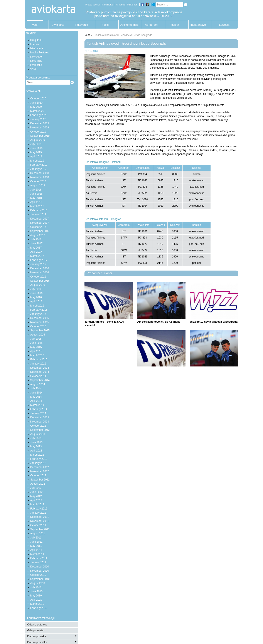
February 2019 (39, 165)
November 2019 (40, 128)
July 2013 (36, 438)
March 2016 (37, 306)
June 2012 (36, 492)
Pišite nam (132, 5)
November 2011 (40, 521)
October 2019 (38, 132)
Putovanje (82, 25)
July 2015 (36, 339)
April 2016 (36, 302)
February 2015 (39, 359)
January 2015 (38, 364)
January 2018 (38, 215)
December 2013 (40, 417)
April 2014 (36, 401)
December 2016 (40, 268)
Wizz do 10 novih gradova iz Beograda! (214, 322)
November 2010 (40, 571)
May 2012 (36, 496)
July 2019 (36, 144)
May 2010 (36, 596)
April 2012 (36, 500)
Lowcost (224, 25)
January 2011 (38, 562)
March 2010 (37, 604)
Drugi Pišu (36, 40)
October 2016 (38, 277)
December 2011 (40, 517)
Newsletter (108, 5)
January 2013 (38, 463)
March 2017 (37, 256)
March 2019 (37, 161)
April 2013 (36, 451)
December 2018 (40, 173)
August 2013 (38, 434)
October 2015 (38, 326)
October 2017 (38, 227)
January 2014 (38, 413)
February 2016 (39, 310)
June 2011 (36, 542)
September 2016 (40, 281)
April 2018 (36, 202)
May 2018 (36, 198)
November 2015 (40, 322)
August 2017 (38, 235)
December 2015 (40, 318)
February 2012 (39, 509)
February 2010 (39, 608)
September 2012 (40, 480)
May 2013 (36, 446)
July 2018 (36, 190)
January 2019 (38, 169)
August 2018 (38, 186)
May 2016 (36, 297)
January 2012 (38, 513)
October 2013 (38, 426)
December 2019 (40, 123)
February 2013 (39, 459)
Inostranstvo (198, 25)
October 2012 (38, 475)
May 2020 (36, 107)
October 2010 (38, 575)
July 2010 (36, 587)
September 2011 (40, 529)
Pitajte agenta (93, 5)
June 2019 (36, 148)
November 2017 (40, 223)
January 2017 (38, 264)
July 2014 (36, 388)
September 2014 (40, 380)
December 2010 (40, 567)
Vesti (35, 25)
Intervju (35, 44)
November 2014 (40, 372)
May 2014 (36, 397)
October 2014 (38, 376)
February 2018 (39, 210)
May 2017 (36, 248)
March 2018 (37, 206)
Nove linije (36, 61)
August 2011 (38, 533)
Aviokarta (58, 25)
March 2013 (37, 455)
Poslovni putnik (175, 26)
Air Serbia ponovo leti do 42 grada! (159, 322)
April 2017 (36, 252)
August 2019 (38, 140)
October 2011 (38, 525)
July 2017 (36, 239)
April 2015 (36, 351)
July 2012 (36, 488)
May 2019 (36, 152)
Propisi (105, 25)
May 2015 (36, 347)
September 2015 (40, 331)
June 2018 (36, 194)
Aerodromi (152, 25)
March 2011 (37, 554)
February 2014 (39, 409)
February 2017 (39, 260)
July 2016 (36, 289)
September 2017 (40, 231)
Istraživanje (37, 48)
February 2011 (39, 558)
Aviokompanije (128, 25)
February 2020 (39, 115)
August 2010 (38, 583)
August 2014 (38, 384)
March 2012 (37, 504)
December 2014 (40, 368)
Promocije (36, 65)
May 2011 (36, 546)
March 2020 (37, 111)
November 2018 (40, 177)
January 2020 (38, 119)
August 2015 (38, 335)
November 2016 (40, 273)
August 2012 (38, 484)
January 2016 (38, 314)
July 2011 (36, 538)
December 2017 (40, 219)
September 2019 (40, 136)
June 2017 (36, 244)
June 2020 (36, 103)
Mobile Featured (40, 53)
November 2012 (40, 471)
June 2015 (36, 343)
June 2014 (36, 393)
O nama (120, 5)
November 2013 (40, 422)
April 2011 (36, 550)
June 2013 (36, 442)
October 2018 (38, 181)
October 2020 (38, 99)
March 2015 (37, 355)
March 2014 (37, 405)
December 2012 (40, 467)
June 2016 (36, 293)
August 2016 (38, 285)
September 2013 (40, 430)
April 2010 (36, 600)
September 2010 (40, 579)
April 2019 (36, 157)
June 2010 (36, 591)
